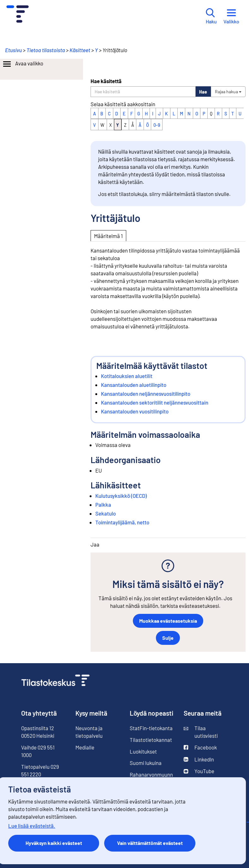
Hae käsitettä (106, 81)
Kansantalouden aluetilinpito (134, 385)
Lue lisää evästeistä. (32, 826)
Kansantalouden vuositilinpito (135, 411)
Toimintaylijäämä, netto (122, 522)
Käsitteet (80, 50)
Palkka (103, 504)
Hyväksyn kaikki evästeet (54, 843)
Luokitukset (143, 751)
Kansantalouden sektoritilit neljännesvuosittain (155, 402)
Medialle (85, 747)
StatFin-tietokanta (151, 728)
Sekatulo (106, 513)
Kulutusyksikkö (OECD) (121, 496)
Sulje (168, 638)
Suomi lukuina (146, 763)
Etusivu (13, 50)
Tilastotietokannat (151, 740)
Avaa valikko (23, 64)
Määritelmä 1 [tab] (108, 236)
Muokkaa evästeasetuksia (168, 621)
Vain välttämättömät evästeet (150, 843)
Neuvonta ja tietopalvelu (89, 732)
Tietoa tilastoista (46, 50)
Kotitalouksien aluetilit (127, 376)
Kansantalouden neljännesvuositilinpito (146, 394)
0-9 (157, 125)
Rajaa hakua (228, 92)
